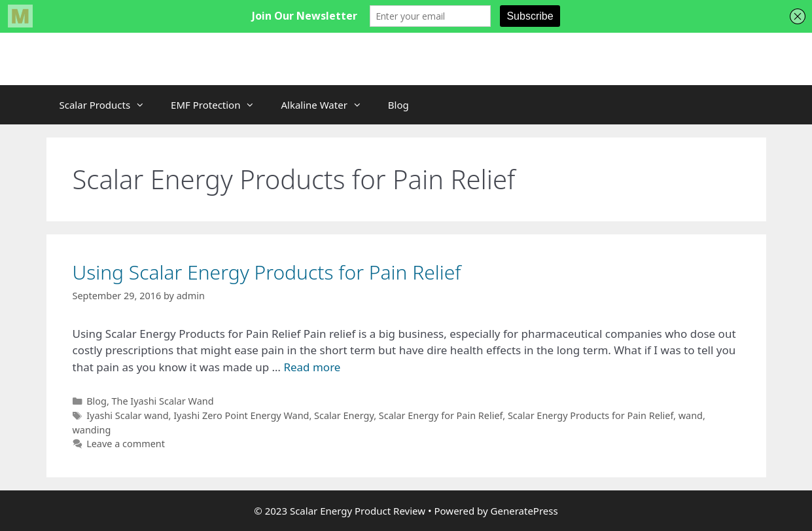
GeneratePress (524, 511)
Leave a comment (126, 444)
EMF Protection (219, 105)
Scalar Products (109, 105)
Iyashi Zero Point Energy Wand (241, 415)
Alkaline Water (327, 105)
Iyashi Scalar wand (127, 415)
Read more (312, 367)
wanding (92, 430)
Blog (398, 105)
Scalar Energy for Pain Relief (441, 415)
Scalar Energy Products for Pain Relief (591, 415)
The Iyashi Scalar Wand (163, 401)
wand (691, 415)
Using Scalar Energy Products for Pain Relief (267, 272)
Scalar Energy (344, 415)
